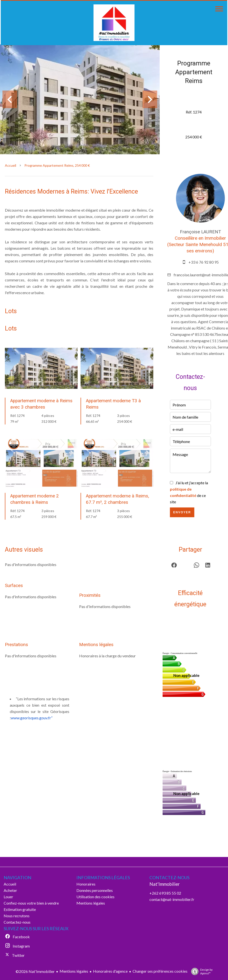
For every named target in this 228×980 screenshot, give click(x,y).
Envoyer (182, 512)
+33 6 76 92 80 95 (204, 262)
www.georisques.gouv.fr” (32, 718)
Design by (201, 971)
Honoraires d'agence (110, 971)
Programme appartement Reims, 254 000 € (57, 165)
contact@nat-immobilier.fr (172, 899)
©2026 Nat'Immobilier (35, 971)
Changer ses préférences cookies (160, 971)
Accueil (10, 165)
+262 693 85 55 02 (165, 893)
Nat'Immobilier (165, 884)
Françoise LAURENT (200, 232)
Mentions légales (74, 971)
